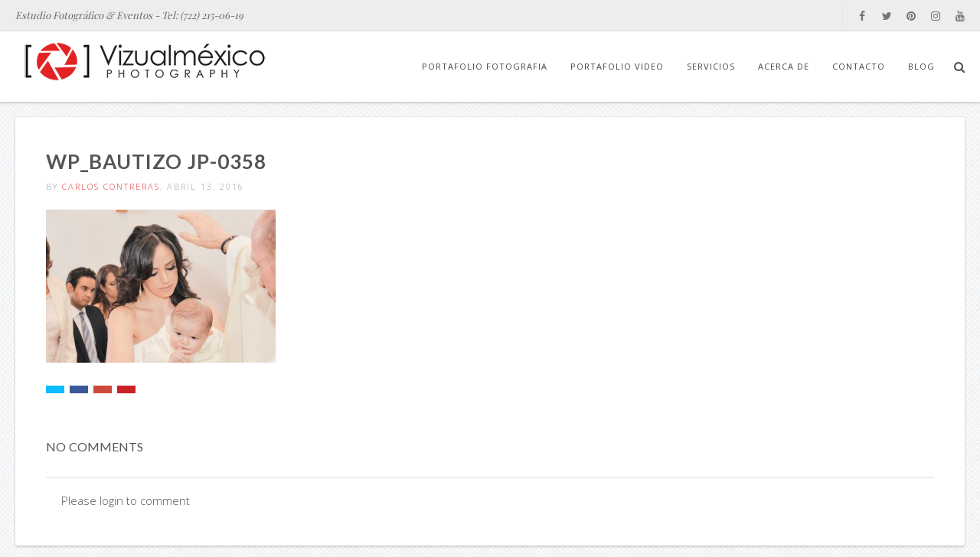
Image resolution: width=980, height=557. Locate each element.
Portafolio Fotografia (485, 66)
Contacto (859, 66)
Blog (921, 66)
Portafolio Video (617, 66)
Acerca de (784, 66)
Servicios (711, 66)
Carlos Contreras (111, 186)
